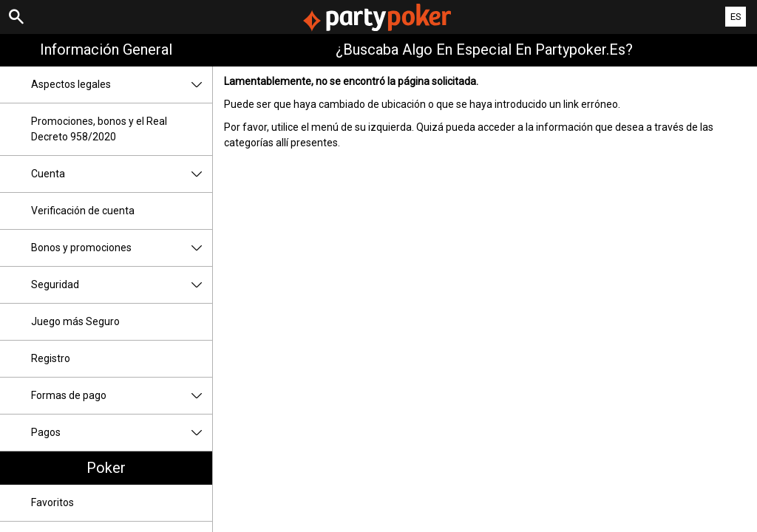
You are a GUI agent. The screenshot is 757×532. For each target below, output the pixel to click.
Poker (106, 468)
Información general (106, 50)
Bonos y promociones (122, 248)
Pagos (122, 433)
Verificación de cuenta (83, 211)
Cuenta (122, 174)
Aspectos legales (122, 85)
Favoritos (52, 502)
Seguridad (122, 285)
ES (736, 17)
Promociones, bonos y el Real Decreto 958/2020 (99, 129)
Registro (51, 358)
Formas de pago (122, 396)
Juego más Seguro (75, 321)
